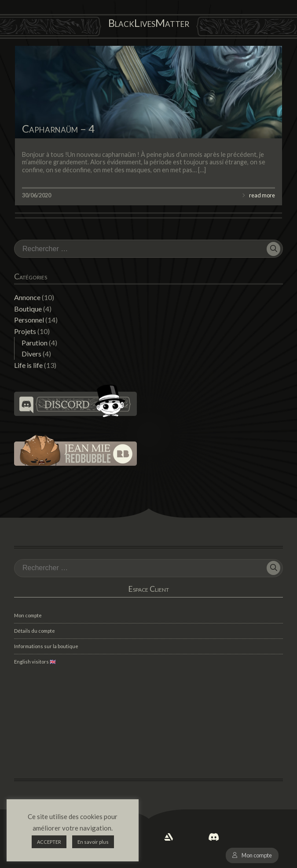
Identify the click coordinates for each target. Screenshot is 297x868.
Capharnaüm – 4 (58, 128)
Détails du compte (35, 631)
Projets (25, 331)
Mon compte (257, 855)
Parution (35, 343)
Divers (31, 354)
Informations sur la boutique (46, 646)
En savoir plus (93, 842)
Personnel (29, 320)
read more (262, 195)
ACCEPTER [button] (49, 842)
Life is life (28, 365)
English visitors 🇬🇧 (35, 662)
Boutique (28, 309)
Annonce (27, 297)
